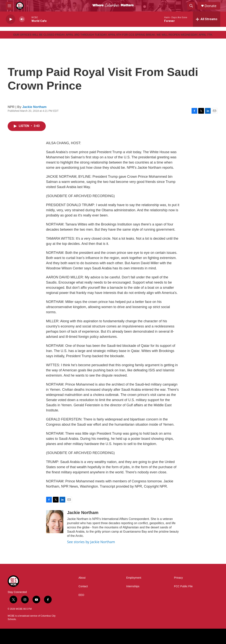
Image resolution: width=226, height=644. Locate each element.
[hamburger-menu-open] (9, 6)
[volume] (22, 19)
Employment (134, 578)
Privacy (178, 578)
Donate (210, 6)
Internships (133, 586)
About (82, 578)
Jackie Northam (35, 107)
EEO (81, 595)
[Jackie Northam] (55, 522)
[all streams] (207, 19)
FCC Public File (183, 586)
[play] (11, 19)
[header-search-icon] (191, 6)
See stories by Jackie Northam (91, 542)
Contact (83, 586)
